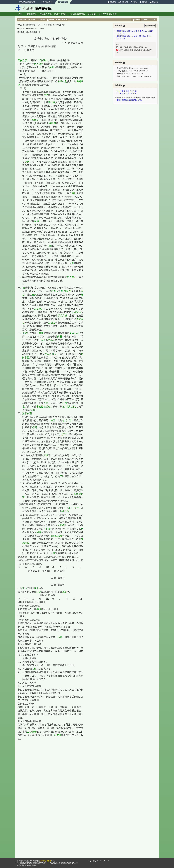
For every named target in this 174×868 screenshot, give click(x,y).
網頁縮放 (144, 2)
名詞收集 (51, 20)
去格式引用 (22, 20)
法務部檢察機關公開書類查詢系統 (129, 100)
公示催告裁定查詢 (77, 14)
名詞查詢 (41, 20)
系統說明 (92, 14)
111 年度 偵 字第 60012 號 (127, 91)
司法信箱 (154, 2)
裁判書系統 (63, 2)
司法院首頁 (123, 2)
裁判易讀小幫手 (62, 20)
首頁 (20, 14)
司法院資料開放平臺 (108, 14)
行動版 (134, 2)
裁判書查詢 (32, 14)
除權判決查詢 (60, 14)
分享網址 (32, 20)
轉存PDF (145, 20)
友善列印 (136, 20)
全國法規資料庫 (46, 861)
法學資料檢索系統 (27, 2)
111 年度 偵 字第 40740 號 (127, 94)
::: (106, 2)
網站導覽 (112, 2)
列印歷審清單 (150, 26)
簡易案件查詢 (46, 14)
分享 (154, 20)
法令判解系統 (47, 2)
